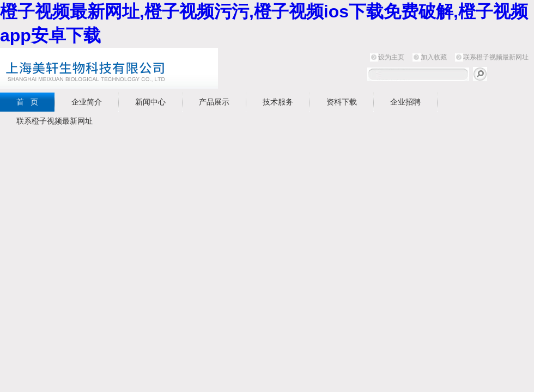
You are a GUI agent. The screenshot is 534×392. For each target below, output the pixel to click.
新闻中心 (150, 102)
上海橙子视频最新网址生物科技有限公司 (136, 68)
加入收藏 (434, 57)
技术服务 (278, 102)
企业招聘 (405, 102)
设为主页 (391, 57)
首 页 (27, 102)
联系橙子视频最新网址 (496, 57)
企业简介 (87, 102)
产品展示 (214, 102)
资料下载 (342, 102)
